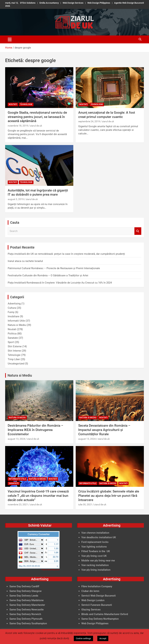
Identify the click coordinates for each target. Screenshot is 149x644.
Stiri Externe (15, 346)
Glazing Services (91, 610)
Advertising (14, 304)
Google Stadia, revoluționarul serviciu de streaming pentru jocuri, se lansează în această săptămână (37, 117)
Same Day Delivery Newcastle (27, 610)
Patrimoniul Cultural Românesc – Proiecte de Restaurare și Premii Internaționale (54, 268)
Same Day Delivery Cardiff (24, 586)
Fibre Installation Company (97, 586)
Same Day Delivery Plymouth (26, 619)
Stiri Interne (14, 351)
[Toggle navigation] (10, 39)
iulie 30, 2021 (85, 504)
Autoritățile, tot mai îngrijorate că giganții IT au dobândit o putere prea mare (38, 192)
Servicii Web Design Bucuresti (99, 596)
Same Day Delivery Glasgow (25, 591)
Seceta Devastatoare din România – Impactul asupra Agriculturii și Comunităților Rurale (104, 430)
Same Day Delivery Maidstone (27, 600)
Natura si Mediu (17, 325)
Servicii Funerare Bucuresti (97, 605)
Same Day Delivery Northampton (100, 619)
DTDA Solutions (28, 3)
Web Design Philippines (99, 3)
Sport (11, 342)
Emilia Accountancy (49, 3)
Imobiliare (13, 316)
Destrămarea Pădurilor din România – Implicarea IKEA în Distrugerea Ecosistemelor (35, 430)
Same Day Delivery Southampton (28, 623)
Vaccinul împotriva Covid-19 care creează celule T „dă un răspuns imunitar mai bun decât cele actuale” (38, 496)
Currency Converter (39, 534)
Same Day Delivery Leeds (24, 596)
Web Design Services (73, 3)
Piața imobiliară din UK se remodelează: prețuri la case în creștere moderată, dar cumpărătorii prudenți (66, 254)
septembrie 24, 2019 (89, 121)
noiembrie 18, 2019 (18, 126)
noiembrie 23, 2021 (18, 504)
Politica (12, 334)
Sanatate (13, 338)
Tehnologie (26, 104)
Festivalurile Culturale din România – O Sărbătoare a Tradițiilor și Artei (48, 275)
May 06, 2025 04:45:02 (29, 566)
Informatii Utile (16, 321)
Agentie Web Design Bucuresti (129, 3)
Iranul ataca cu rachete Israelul (25, 261)
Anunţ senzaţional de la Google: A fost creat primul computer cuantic (107, 115)
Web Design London (93, 600)
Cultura (12, 308)
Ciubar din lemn (90, 591)
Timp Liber (14, 359)
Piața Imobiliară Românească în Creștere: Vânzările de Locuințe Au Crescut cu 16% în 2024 (60, 283)
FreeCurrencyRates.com (50, 570)
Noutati (13, 104)
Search (138, 231)
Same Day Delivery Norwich (25, 614)
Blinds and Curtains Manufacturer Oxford (105, 614)
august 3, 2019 (16, 199)
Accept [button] (103, 638)
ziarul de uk (36, 126)
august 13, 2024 (16, 439)
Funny (11, 312)
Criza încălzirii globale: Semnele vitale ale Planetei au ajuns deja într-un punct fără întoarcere (109, 496)
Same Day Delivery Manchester (27, 605)
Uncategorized (16, 364)
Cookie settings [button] (83, 638)
